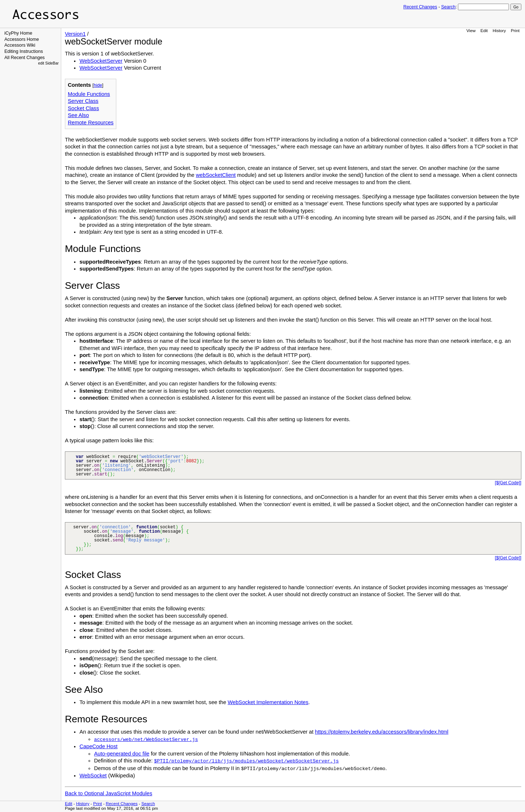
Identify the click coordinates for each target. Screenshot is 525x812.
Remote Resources (91, 123)
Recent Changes (420, 7)
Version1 (75, 34)
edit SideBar (48, 63)
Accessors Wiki (20, 45)
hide (98, 85)
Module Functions (89, 94)
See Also (78, 115)
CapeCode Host (98, 746)
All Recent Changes (25, 58)
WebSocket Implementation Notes (268, 702)
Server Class (83, 101)
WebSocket (93, 776)
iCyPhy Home (18, 33)
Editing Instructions (24, 51)
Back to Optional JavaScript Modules (109, 793)
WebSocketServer (101, 61)
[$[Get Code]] (508, 483)
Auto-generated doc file (122, 754)
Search (448, 7)
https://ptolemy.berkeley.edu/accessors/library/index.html (382, 732)
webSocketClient (216, 175)
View (471, 30)
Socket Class (83, 108)
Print (515, 30)
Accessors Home (22, 39)
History (499, 30)
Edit (484, 30)
